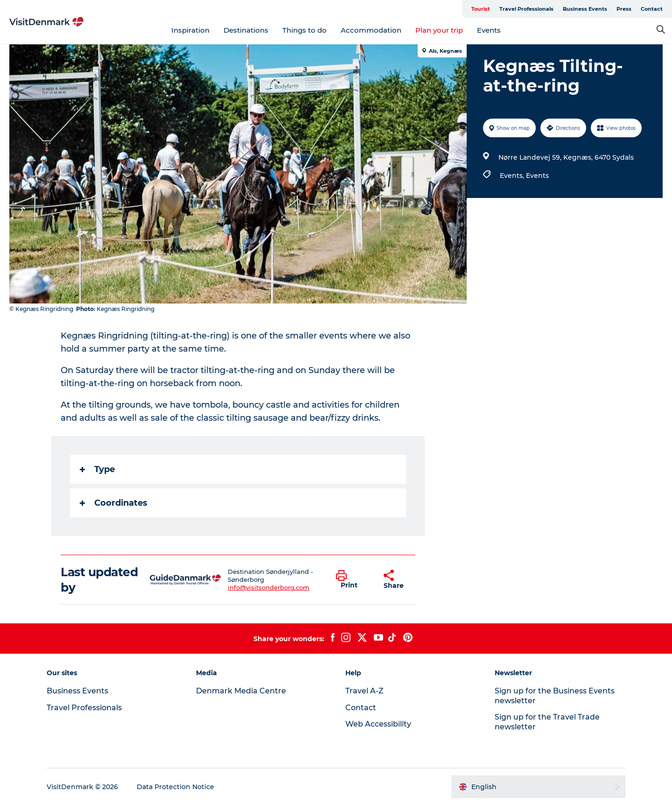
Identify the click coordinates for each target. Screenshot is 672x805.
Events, (513, 176)
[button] (353, 580)
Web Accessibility (378, 724)
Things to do (304, 30)
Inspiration (190, 30)
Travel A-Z (364, 691)
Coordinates (114, 503)
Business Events (585, 9)
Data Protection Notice (175, 787)
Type (97, 469)
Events (489, 30)
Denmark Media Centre (241, 691)
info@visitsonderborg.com (269, 587)
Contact (652, 9)
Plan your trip (439, 30)
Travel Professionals (526, 9)
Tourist (481, 9)
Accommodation (371, 30)
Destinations (246, 30)
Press (624, 9)
